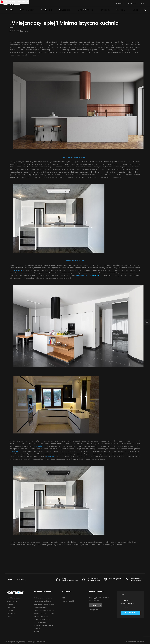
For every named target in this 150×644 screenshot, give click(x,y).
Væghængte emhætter (43, 601)
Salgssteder (96, 605)
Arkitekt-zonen (46, 10)
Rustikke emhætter (41, 607)
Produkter (10, 10)
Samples (37, 631)
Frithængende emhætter (43, 598)
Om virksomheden (27, 10)
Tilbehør (37, 628)
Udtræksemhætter (41, 622)
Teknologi (10, 610)
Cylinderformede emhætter (44, 613)
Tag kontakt (130, 613)
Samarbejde (11, 613)
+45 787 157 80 (126, 601)
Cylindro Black (95, 275)
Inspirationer (121, 10)
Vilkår (64, 598)
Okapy (25, 31)
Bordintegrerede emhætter (44, 625)
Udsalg (135, 10)
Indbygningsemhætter (43, 619)
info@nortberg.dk (127, 604)
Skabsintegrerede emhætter (45, 604)
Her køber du (105, 10)
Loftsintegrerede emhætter (44, 610)
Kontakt (10, 616)
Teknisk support (65, 10)
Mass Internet (140, 641)
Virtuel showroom (86, 10)
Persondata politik (68, 601)
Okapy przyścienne (41, 616)
